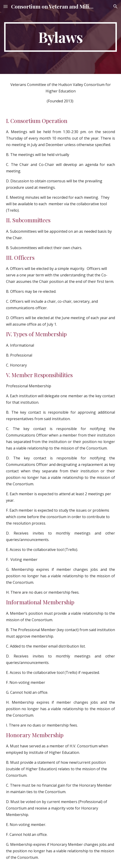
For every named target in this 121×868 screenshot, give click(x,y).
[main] (60, 37)
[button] (6, 6)
